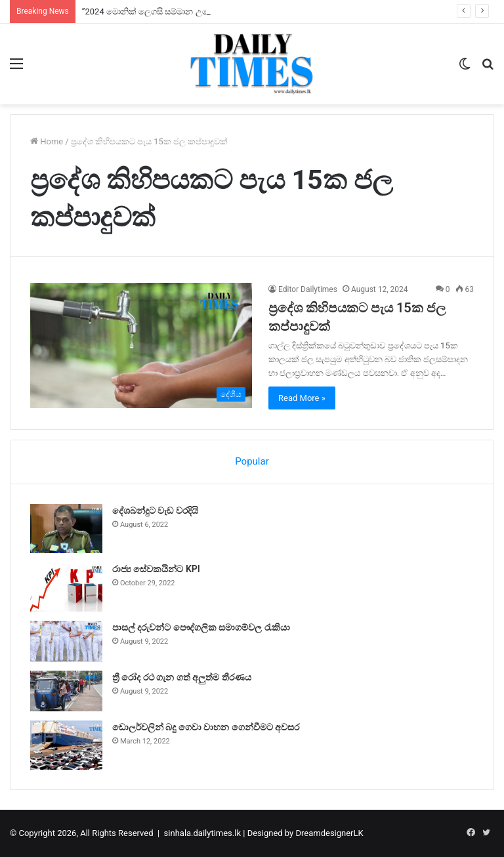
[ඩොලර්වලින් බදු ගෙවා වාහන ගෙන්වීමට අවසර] (66, 745)
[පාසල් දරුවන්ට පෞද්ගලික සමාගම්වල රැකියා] (66, 641)
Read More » (302, 398)
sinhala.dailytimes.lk (202, 833)
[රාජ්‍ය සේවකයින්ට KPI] (66, 587)
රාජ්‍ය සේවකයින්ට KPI (156, 569)
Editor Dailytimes (308, 289)
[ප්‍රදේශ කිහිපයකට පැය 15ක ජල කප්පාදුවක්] (141, 345)
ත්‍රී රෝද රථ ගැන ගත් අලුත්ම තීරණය (182, 677)
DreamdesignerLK (329, 833)
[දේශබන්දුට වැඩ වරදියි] (66, 529)
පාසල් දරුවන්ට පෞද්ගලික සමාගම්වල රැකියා (201, 627)
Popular (252, 461)
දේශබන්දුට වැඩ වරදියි (155, 511)
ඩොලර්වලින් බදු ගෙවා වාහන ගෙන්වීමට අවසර (206, 727)
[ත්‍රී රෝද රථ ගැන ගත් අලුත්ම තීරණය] (66, 691)
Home (47, 141)
